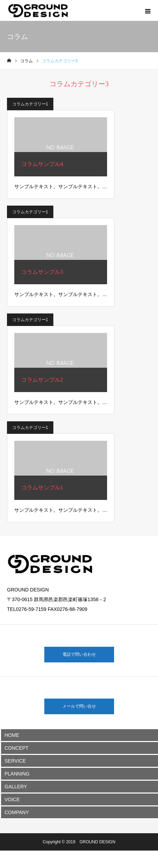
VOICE (12, 799)
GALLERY (16, 787)
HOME (12, 735)
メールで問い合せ (79, 706)
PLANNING (17, 774)
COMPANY (17, 812)
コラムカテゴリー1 (30, 104)
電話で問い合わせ (79, 654)
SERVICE (15, 761)
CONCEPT (16, 748)
